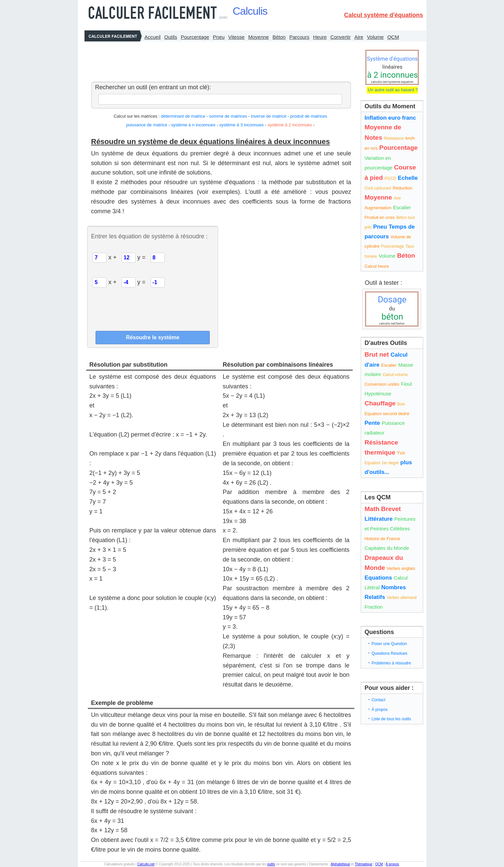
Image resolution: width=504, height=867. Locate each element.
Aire (359, 37)
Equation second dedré (387, 414)
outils (271, 864)
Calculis (250, 11)
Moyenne (259, 37)
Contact (378, 700)
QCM (393, 37)
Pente (372, 423)
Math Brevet (383, 509)
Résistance (394, 138)
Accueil (153, 37)
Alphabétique (340, 864)
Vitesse (236, 37)
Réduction (403, 188)
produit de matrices (309, 116)
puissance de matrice (147, 125)
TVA (401, 453)
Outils (171, 37)
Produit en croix (379, 217)
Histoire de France (382, 539)
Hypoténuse (378, 394)
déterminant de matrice (183, 116)
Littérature (378, 519)
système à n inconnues (193, 125)
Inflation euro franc (390, 118)
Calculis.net (146, 864)
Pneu (219, 37)
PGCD (390, 178)
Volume (375, 37)
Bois (401, 404)
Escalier (402, 207)
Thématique (364, 864)
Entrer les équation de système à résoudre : (149, 236)
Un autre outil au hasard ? (392, 90)
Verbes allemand (402, 598)
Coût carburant (378, 188)
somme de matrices (228, 116)
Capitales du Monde (387, 548)
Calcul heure (377, 266)
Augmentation (378, 208)
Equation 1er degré (381, 463)
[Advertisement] (219, 60)
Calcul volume (395, 375)
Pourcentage (195, 37)
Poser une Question (389, 644)
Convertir (341, 37)
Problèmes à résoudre (391, 663)
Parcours (299, 37)
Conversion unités (382, 384)
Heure (320, 37)
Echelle (408, 178)
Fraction (373, 607)
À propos (379, 710)
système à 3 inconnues (242, 125)
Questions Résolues (389, 653)
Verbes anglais (401, 568)
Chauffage (380, 403)
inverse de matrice (269, 116)
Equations (378, 578)
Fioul (407, 384)
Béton (279, 37)
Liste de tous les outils (391, 719)
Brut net (377, 354)
